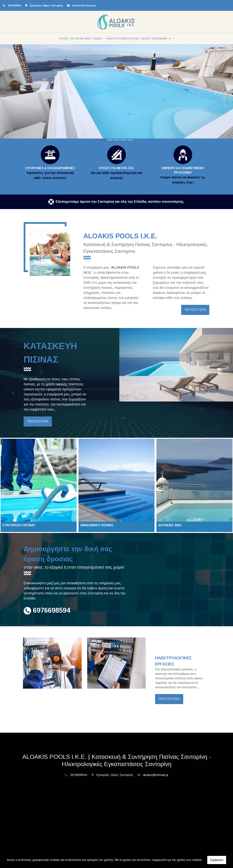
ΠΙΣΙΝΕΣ (98, 39)
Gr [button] (170, 39)
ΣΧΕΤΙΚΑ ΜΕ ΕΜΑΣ (81, 39)
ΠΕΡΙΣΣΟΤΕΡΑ (195, 310)
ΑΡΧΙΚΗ (64, 39)
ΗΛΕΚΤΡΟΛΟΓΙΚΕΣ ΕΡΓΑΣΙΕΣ (123, 39)
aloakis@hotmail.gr (84, 6)
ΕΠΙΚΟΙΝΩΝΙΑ (159, 39)
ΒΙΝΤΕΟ (146, 39)
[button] (18, 93)
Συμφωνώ (217, 860)
